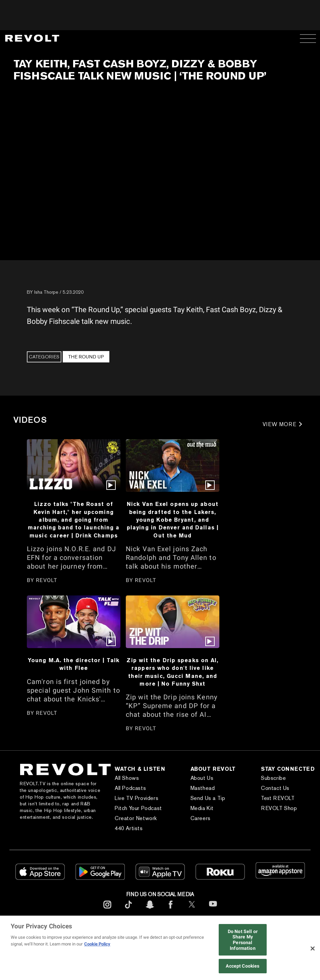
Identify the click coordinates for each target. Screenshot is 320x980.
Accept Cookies (243, 966)
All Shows (127, 778)
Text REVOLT (278, 798)
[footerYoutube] (213, 911)
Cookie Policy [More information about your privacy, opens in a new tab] (97, 944)
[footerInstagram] (107, 910)
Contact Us (275, 788)
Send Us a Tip (208, 798)
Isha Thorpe (46, 292)
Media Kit (202, 808)
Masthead (203, 788)
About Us (202, 778)
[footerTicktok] (128, 910)
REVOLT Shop (279, 808)
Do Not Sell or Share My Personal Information (243, 940)
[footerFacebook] (171, 910)
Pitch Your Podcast (138, 808)
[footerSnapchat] (150, 910)
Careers (201, 818)
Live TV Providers (137, 798)
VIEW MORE (280, 424)
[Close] (313, 948)
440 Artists (129, 828)
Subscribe (273, 778)
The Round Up (86, 357)
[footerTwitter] (192, 910)
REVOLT (47, 580)
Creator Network (136, 818)
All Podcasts (130, 788)
